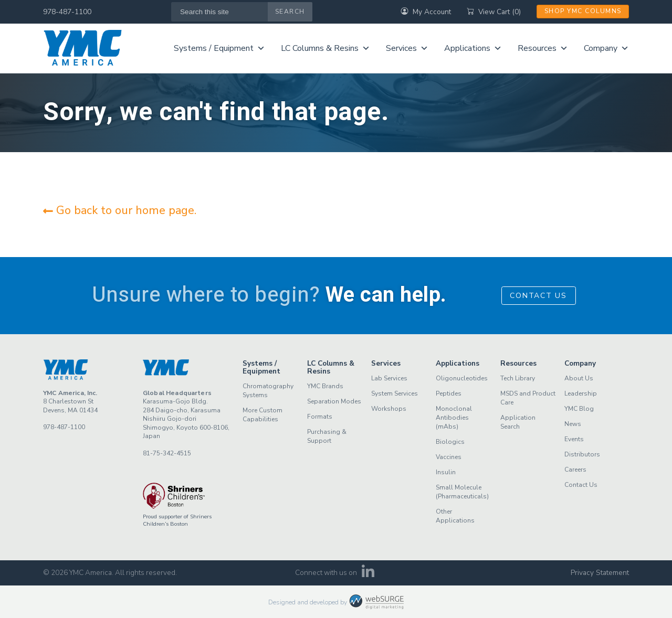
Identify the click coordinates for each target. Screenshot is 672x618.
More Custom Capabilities (262, 415)
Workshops (389, 409)
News (573, 424)
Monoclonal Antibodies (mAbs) (454, 418)
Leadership (581, 393)
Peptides (449, 393)
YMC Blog (579, 409)
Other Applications (455, 516)
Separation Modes (334, 401)
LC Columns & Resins (325, 48)
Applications (473, 48)
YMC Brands (325, 386)
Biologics (450, 442)
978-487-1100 (67, 12)
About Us (579, 378)
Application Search (518, 422)
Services (407, 48)
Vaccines (449, 457)
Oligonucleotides (462, 378)
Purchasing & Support (327, 436)
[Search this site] (220, 12)
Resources (543, 48)
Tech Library (518, 378)
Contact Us (538, 296)
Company (606, 48)
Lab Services (389, 378)
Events (574, 439)
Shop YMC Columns (583, 11)
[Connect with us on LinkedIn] (368, 575)
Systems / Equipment (219, 48)
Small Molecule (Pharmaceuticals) (462, 492)
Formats (320, 417)
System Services (395, 393)
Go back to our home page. (120, 210)
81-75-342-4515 (167, 453)
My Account (426, 12)
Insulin (446, 472)
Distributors (582, 454)
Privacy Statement (600, 573)
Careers (575, 470)
